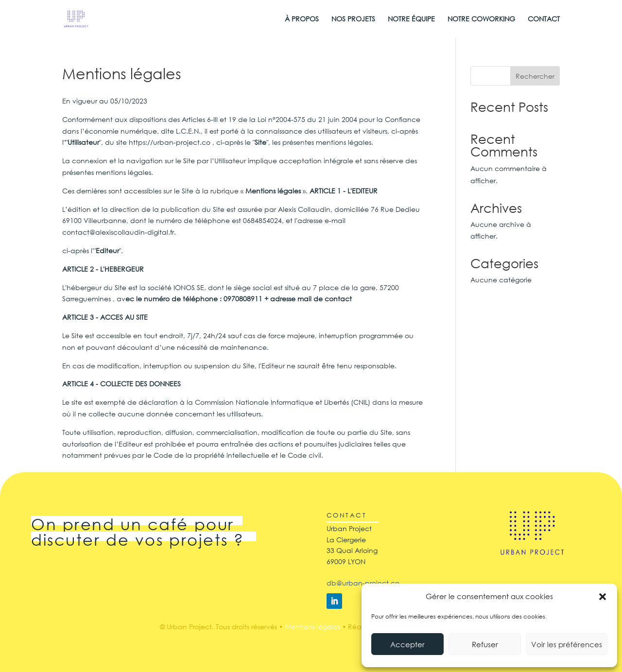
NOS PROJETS (353, 19)
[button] (603, 597)
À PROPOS (302, 19)
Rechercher (535, 76)
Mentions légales (312, 627)
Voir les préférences (567, 644)
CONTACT (544, 19)
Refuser (485, 644)
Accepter (407, 644)
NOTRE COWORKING (481, 19)
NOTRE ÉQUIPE (411, 19)
